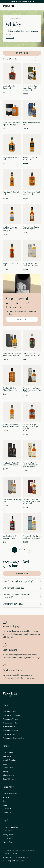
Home (7, 19)
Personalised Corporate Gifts (13, 738)
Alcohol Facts (8, 842)
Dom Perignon (8, 752)
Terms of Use (8, 831)
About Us (6, 797)
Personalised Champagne (12, 715)
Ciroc (5, 764)
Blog (4, 801)
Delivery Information (10, 794)
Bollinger (6, 772)
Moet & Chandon (9, 760)
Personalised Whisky (10, 719)
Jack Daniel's (8, 756)
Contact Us (7, 813)
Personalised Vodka (10, 723)
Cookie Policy (8, 838)
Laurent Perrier (8, 768)
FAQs (5, 805)
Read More (10, 38)
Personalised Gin (9, 727)
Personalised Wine (10, 711)
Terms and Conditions (11, 827)
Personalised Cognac (11, 730)
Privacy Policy (8, 835)
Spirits (13, 19)
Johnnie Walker (9, 775)
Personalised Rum (9, 734)
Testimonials (7, 809)
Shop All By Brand (9, 779)
